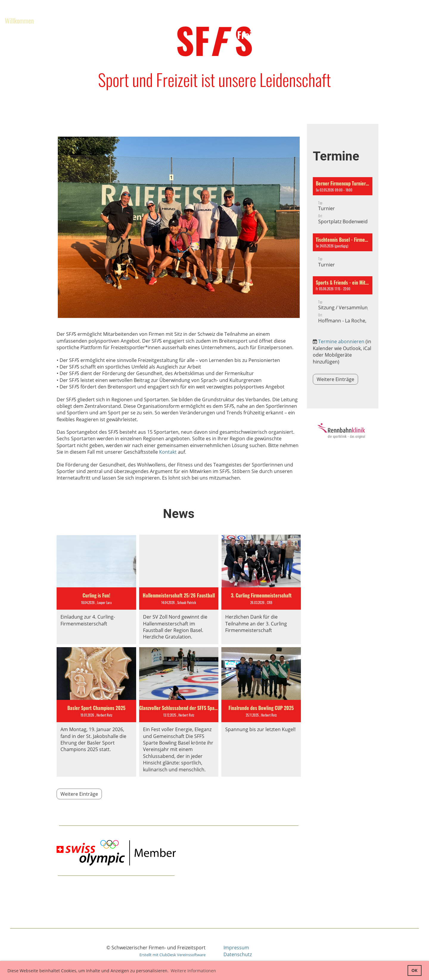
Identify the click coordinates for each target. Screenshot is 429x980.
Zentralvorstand (154, 21)
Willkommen (19, 21)
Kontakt (168, 452)
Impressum (236, 948)
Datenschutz (238, 954)
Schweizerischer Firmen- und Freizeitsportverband (293, 28)
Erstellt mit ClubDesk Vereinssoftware (172, 955)
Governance (18, 34)
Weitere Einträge (79, 794)
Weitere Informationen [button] (193, 971)
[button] (343, 204)
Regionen (105, 21)
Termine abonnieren (341, 341)
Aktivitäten (62, 21)
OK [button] (414, 970)
